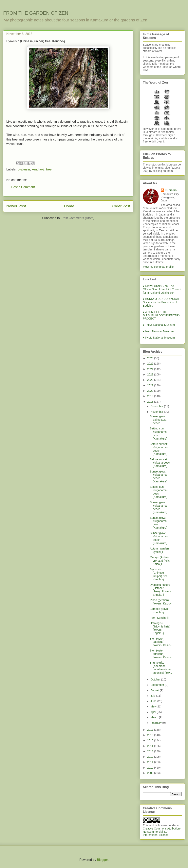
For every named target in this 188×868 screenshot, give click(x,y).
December (157, 406)
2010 (151, 768)
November (157, 412)
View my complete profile (158, 267)
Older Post (121, 206)
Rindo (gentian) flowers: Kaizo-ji (161, 602)
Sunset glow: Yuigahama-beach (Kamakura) (159, 476)
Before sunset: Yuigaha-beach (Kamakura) (160, 463)
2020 (151, 391)
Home (69, 206)
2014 (151, 746)
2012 (151, 757)
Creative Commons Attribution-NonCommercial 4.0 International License (162, 832)
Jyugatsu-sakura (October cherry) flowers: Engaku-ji (161, 590)
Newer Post (16, 206)
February (156, 723)
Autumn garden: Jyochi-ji (160, 550)
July (153, 696)
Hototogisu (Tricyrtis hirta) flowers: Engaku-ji (160, 628)
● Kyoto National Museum (159, 338)
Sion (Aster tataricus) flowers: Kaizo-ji (161, 642)
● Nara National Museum (158, 331)
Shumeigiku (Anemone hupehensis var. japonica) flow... (161, 668)
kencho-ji (38, 169)
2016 (151, 735)
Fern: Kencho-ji (159, 618)
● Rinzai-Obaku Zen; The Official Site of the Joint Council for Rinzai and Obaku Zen (162, 289)
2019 (151, 396)
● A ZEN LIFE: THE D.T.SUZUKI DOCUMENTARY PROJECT (161, 315)
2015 (151, 740)
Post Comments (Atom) (78, 218)
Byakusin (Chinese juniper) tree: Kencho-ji (159, 574)
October (156, 679)
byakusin (24, 169)
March (155, 717)
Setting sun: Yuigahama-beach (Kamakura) (159, 433)
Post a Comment (23, 187)
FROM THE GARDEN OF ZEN (36, 13)
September (158, 685)
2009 (151, 773)
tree (49, 169)
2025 (151, 364)
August (155, 690)
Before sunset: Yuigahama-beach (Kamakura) (159, 449)
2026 (151, 358)
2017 (151, 730)
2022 (151, 380)
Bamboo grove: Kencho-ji (159, 611)
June (154, 701)
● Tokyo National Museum (159, 325)
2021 (151, 385)
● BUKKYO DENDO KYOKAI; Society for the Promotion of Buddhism (161, 302)
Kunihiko (171, 190)
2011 (151, 762)
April (154, 712)
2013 (151, 751)
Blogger (102, 860)
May (153, 706)
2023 (151, 374)
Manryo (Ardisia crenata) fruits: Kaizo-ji (160, 561)
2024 (151, 369)
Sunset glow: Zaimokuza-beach (159, 420)
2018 (151, 402)
